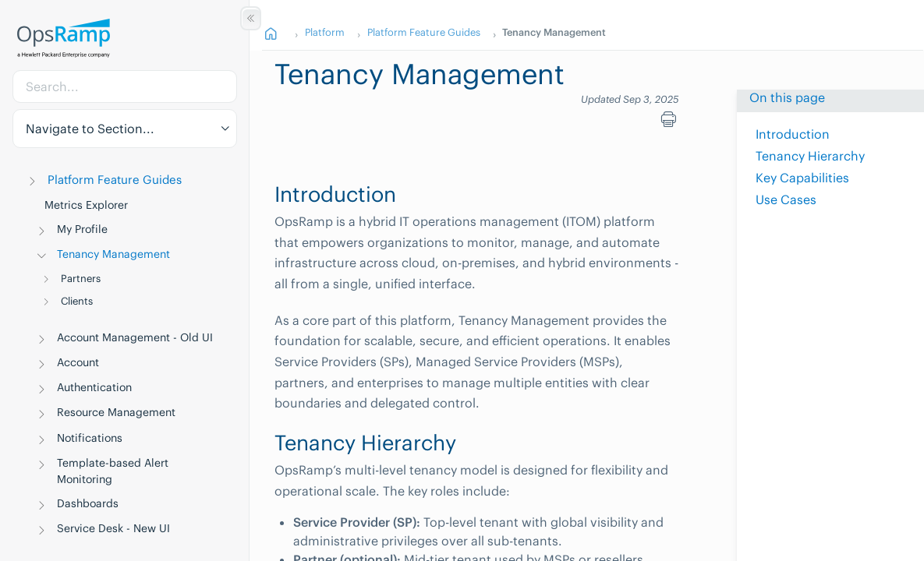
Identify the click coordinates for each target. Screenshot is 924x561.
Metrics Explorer (86, 205)
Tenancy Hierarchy (810, 156)
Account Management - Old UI (135, 337)
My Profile (82, 229)
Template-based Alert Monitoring (113, 471)
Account (78, 362)
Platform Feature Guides (115, 180)
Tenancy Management (113, 254)
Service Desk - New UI (113, 528)
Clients (77, 301)
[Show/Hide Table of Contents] (251, 18)
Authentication (94, 387)
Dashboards (88, 503)
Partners (81, 279)
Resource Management (116, 412)
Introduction (793, 134)
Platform (325, 32)
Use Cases (786, 199)
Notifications (90, 438)
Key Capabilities (802, 178)
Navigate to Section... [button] (90, 129)
